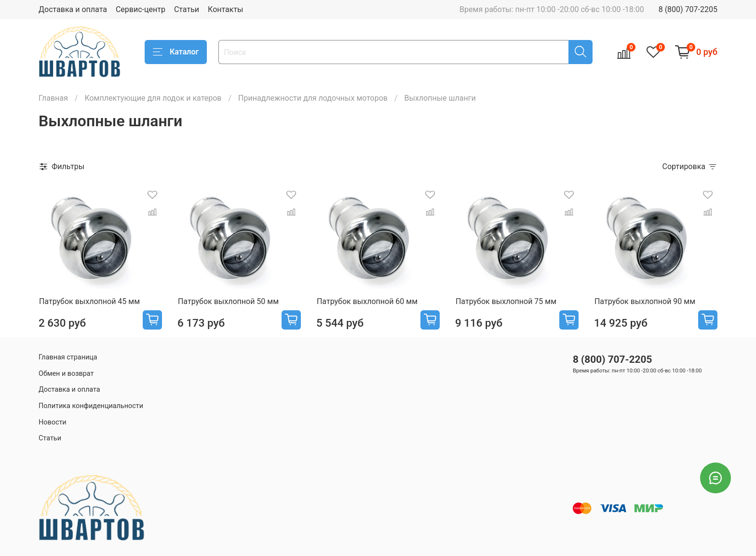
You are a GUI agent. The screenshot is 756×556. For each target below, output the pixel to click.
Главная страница (68, 357)
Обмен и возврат (66, 374)
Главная (53, 98)
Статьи (187, 9)
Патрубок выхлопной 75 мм (506, 301)
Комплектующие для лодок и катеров (153, 98)
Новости (53, 422)
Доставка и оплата (73, 9)
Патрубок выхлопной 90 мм (645, 301)
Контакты (225, 9)
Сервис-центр (141, 9)
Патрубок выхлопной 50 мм (228, 301)
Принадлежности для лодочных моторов (313, 98)
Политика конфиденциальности (91, 406)
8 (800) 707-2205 (688, 9)
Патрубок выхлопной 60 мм (367, 301)
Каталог (176, 52)
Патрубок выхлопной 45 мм (89, 301)
